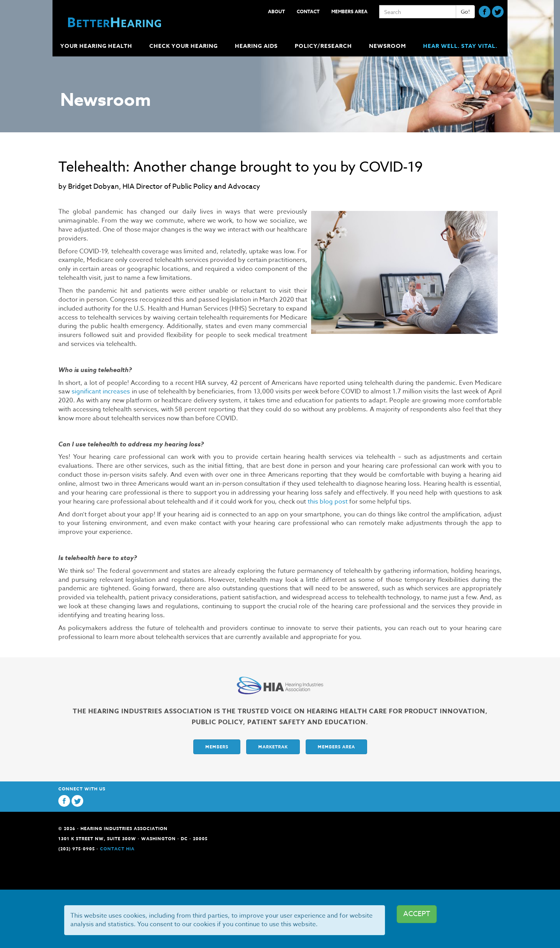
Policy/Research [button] (324, 46)
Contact (308, 11)
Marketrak (273, 747)
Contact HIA (117, 849)
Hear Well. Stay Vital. (460, 46)
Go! (465, 11)
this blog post (328, 502)
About (276, 11)
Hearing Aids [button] (257, 46)
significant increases (101, 391)
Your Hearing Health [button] (97, 46)
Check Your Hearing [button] (184, 46)
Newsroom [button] (388, 46)
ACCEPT (417, 914)
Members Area (349, 11)
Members (217, 747)
